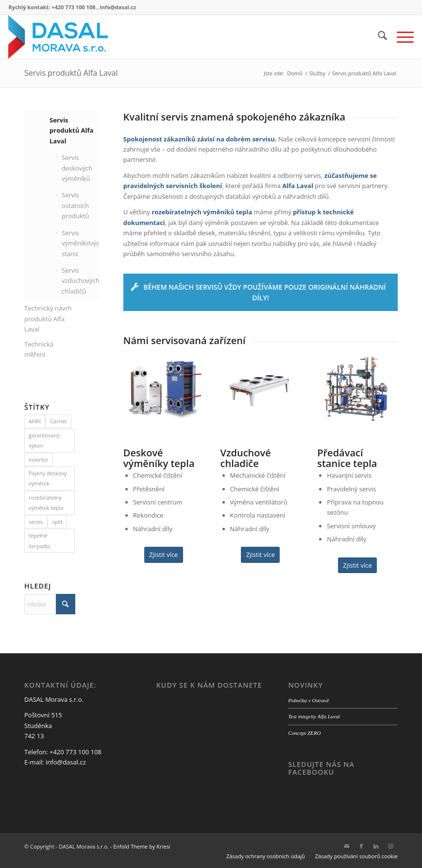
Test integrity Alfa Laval (314, 716)
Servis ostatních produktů (75, 205)
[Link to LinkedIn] (376, 846)
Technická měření (39, 349)
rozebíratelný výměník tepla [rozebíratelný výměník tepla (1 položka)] (46, 503)
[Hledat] (378, 37)
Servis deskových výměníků (77, 168)
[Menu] (400, 37)
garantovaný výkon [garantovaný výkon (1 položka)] (44, 440)
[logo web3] (58, 37)
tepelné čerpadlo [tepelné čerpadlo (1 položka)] (40, 540)
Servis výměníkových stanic (81, 243)
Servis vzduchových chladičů (81, 281)
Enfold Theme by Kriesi (142, 846)
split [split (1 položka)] (57, 522)
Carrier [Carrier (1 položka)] (59, 421)
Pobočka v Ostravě (308, 700)
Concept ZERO (304, 733)
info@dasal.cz (66, 762)
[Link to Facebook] (361, 846)
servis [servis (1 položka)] (36, 522)
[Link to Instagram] (390, 846)
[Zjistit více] (164, 555)
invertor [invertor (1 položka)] (39, 460)
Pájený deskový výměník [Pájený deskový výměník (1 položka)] (48, 478)
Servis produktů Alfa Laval (71, 73)
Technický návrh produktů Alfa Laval (48, 319)
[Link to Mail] (347, 846)
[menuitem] (378, 37)
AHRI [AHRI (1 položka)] (35, 421)
